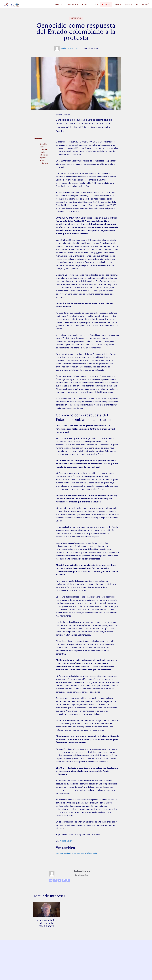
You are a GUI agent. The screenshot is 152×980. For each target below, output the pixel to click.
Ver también (45, 162)
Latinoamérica (73, 5)
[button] (137, 5)
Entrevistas (106, 5)
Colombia (59, 5)
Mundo (87, 5)
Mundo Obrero (66, 841)
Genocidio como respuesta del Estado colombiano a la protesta (44, 151)
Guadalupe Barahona (69, 48)
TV (97, 5)
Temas (130, 5)
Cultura (118, 5)
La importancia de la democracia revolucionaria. (76, 853)
